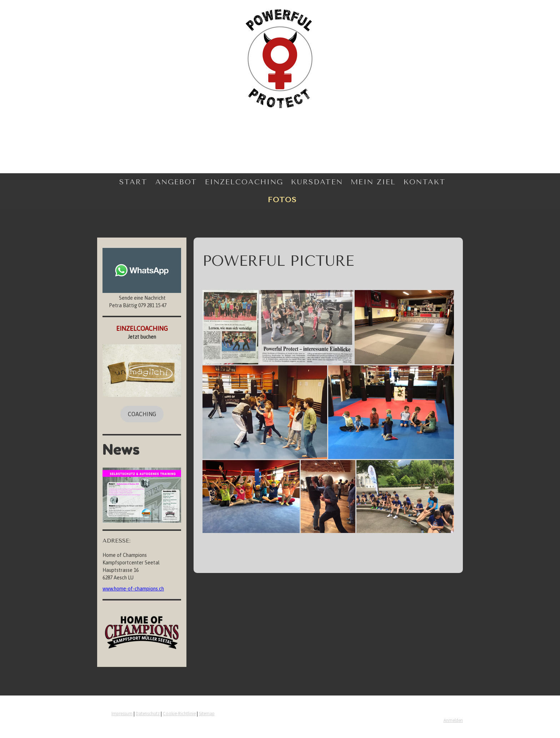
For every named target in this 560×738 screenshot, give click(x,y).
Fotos (282, 200)
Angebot (176, 182)
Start (133, 182)
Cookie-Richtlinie (179, 713)
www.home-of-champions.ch (133, 589)
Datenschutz (148, 713)
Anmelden (453, 720)
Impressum (122, 713)
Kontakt (425, 182)
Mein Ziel (373, 182)
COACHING (142, 414)
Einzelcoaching (244, 182)
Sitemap (207, 713)
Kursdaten (317, 182)
